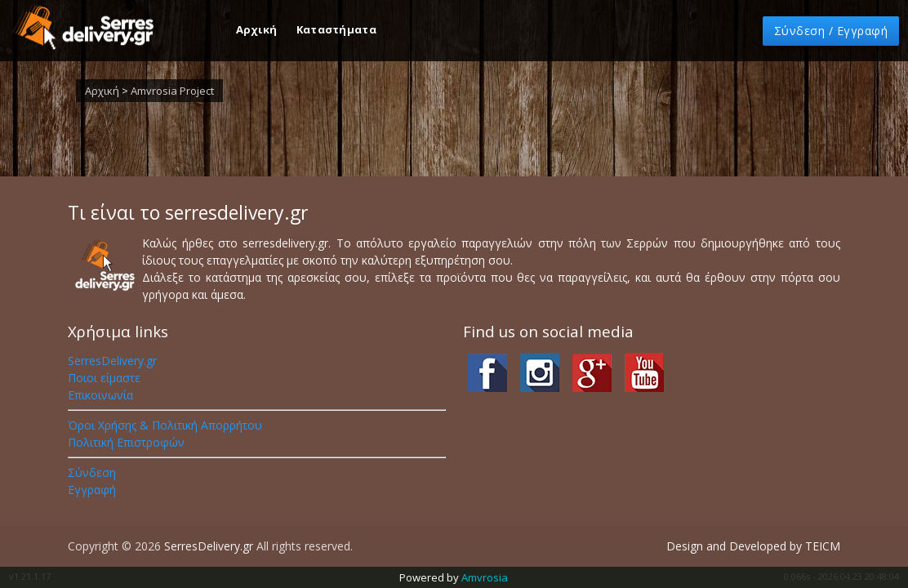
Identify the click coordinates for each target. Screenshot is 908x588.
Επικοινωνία (100, 395)
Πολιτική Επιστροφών (126, 442)
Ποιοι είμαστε (104, 378)
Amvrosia (485, 577)
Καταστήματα (336, 29)
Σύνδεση (92, 472)
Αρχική (258, 29)
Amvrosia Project (172, 91)
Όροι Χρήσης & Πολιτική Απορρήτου (165, 425)
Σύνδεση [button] (831, 31)
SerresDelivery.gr (112, 361)
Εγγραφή (92, 490)
